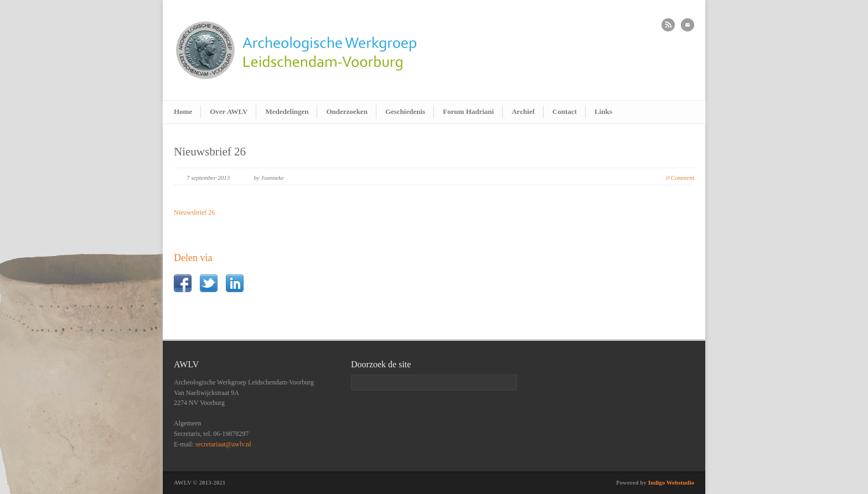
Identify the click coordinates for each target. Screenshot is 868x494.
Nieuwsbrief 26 (210, 152)
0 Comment (680, 178)
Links (603, 111)
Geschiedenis (405, 111)
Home (183, 111)
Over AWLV (229, 111)
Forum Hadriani (468, 111)
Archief (523, 111)
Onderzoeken (347, 111)
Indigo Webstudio (671, 482)
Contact (565, 111)
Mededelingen (287, 111)
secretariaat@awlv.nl (223, 444)
